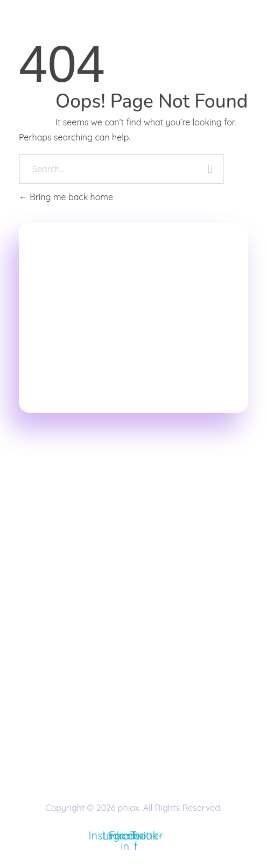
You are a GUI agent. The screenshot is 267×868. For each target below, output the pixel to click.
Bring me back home (66, 197)
